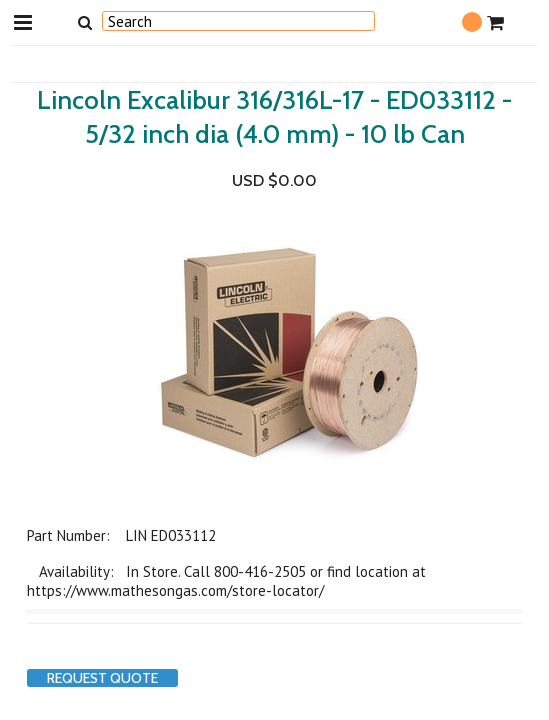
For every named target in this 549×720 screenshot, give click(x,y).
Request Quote (102, 678)
